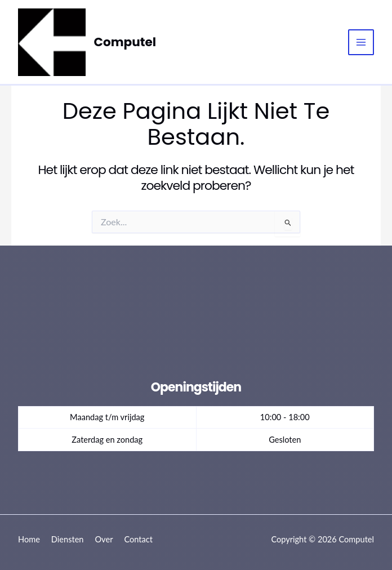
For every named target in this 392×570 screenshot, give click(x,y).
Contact (138, 539)
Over (104, 539)
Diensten (68, 539)
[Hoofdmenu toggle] (361, 42)
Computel (126, 41)
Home (29, 539)
